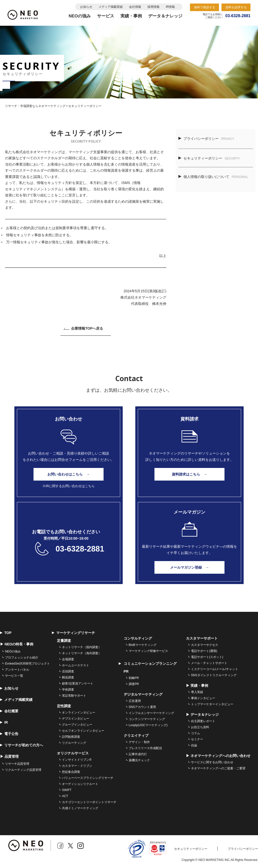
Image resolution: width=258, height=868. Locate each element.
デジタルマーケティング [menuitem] (143, 694)
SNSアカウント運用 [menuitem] (142, 707)
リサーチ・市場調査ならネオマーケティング (35, 106)
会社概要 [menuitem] (9, 711)
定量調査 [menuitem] (64, 641)
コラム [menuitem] (196, 733)
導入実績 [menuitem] (197, 692)
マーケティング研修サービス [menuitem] (148, 651)
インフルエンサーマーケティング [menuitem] (151, 713)
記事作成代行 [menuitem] (138, 754)
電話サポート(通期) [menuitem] (204, 651)
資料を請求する (236, 7)
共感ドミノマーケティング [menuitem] (80, 808)
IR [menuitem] (4, 722)
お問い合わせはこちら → (69, 474)
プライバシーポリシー (206, 139)
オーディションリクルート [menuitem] (80, 784)
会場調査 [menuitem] (68, 659)
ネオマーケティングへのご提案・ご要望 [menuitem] (218, 768)
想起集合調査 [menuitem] (71, 772)
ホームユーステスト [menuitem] (76, 665)
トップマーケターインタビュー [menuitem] (212, 704)
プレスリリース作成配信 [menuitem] (145, 748)
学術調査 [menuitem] (68, 690)
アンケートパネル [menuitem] (17, 670)
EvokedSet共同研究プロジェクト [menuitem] (27, 664)
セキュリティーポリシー (209, 158)
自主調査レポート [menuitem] (203, 721)
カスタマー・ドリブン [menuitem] (77, 766)
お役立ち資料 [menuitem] (200, 727)
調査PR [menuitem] (134, 684)
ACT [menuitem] (65, 796)
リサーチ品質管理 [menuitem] (17, 764)
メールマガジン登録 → (189, 567)
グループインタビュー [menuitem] (77, 725)
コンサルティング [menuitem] (138, 638)
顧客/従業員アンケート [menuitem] (77, 683)
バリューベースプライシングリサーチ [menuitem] (88, 778)
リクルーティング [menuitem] (74, 743)
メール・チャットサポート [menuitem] (209, 663)
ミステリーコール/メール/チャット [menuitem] (215, 669)
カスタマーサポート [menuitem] (202, 638)
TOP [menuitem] (6, 633)
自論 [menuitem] (194, 745)
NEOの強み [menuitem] (13, 651)
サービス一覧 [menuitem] (14, 676)
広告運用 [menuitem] (135, 701)
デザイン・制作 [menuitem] (139, 742)
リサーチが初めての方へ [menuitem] (22, 745)
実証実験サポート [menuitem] (74, 696)
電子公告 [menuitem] (9, 734)
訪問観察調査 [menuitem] (71, 737)
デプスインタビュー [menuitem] (76, 719)
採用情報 (153, 7)
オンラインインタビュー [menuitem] (79, 713)
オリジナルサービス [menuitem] (73, 753)
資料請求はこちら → (189, 474)
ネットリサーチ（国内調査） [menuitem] (82, 647)
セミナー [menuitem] (197, 739)
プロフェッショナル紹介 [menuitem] (22, 657)
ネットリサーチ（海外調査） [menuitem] (82, 653)
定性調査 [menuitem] (64, 706)
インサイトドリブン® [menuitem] (77, 760)
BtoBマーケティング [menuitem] (143, 645)
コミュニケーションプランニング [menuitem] (148, 664)
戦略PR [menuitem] (134, 678)
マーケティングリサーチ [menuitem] (73, 633)
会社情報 (135, 7)
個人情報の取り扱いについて (213, 177)
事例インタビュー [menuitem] (203, 698)
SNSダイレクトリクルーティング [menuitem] (214, 675)
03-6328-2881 (80, 549)
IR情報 (170, 7)
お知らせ (86, 7)
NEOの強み (80, 16)
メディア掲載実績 (111, 7)
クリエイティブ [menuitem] (136, 735)
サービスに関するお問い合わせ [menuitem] (212, 762)
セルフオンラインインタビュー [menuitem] (83, 731)
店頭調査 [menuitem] (68, 671)
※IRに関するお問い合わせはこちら (69, 486)
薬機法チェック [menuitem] (139, 760)
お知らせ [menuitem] (9, 688)
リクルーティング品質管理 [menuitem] (23, 770)
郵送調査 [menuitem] (68, 677)
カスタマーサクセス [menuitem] (205, 645)
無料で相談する (205, 7)
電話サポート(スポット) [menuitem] (207, 657)
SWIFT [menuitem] (67, 790)
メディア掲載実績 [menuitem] (16, 700)
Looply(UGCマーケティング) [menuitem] (148, 725)
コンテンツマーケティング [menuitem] (147, 719)
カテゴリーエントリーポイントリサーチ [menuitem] (89, 802)
